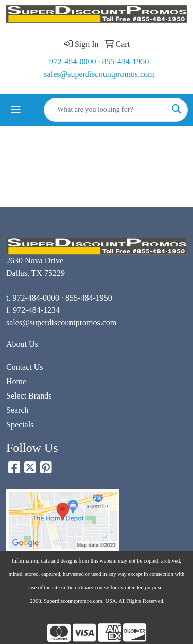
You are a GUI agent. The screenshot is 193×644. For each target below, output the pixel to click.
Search (17, 410)
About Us (22, 344)
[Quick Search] (105, 110)
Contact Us (25, 367)
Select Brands (29, 396)
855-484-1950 (126, 62)
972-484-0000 (73, 62)
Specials (20, 425)
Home (16, 381)
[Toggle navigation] (16, 110)
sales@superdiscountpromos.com (99, 74)
